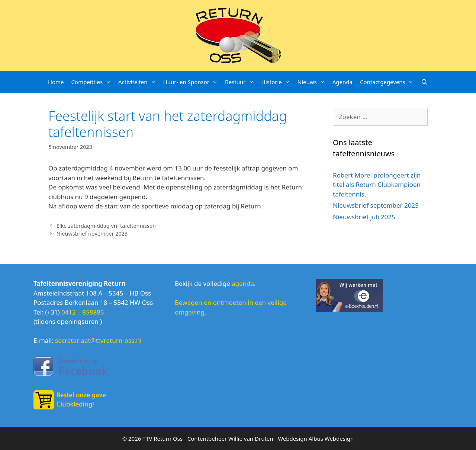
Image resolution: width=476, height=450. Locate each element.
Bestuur (241, 82)
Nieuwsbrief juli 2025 (364, 217)
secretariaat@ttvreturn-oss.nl (98, 340)
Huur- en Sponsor (192, 82)
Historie (278, 82)
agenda (243, 283)
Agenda (342, 82)
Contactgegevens (389, 82)
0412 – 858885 (83, 312)
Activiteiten (139, 82)
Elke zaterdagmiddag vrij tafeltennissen (106, 226)
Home (56, 82)
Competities (93, 82)
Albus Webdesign (331, 438)
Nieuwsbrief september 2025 (376, 205)
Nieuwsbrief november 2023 (92, 234)
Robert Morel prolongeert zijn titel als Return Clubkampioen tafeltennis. (377, 185)
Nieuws (313, 82)
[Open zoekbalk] (424, 82)
